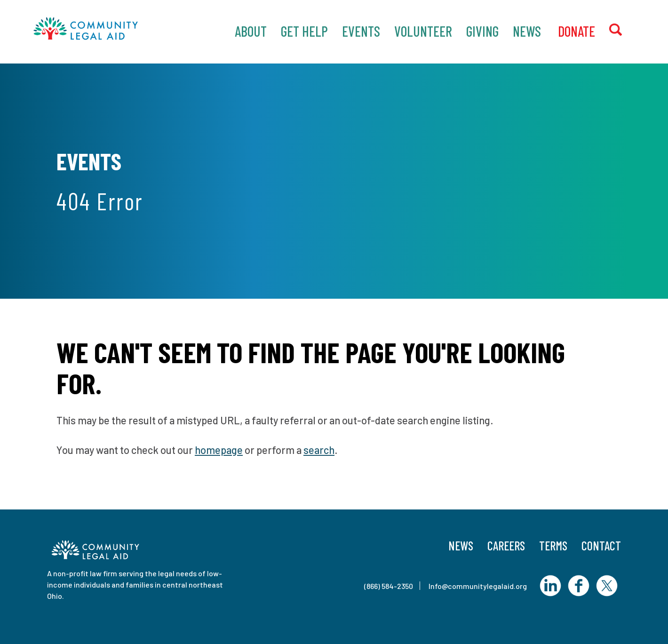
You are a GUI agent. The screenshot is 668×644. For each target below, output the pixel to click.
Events (361, 31)
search (319, 450)
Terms (553, 545)
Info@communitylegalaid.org (478, 586)
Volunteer (423, 31)
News (527, 31)
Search (623, 30)
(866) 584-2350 (389, 586)
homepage (219, 450)
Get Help (304, 31)
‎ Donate (575, 31)
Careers (506, 545)
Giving (482, 31)
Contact (601, 545)
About (251, 31)
